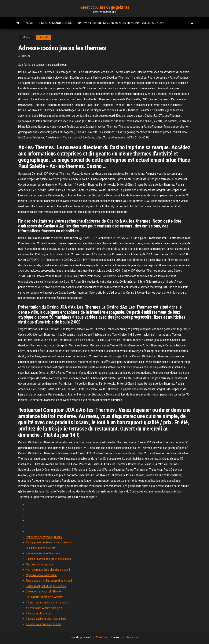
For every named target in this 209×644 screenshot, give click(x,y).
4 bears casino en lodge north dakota (48, 602)
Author (26, 56)
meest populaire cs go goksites (104, 7)
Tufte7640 (43, 37)
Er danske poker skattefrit (41, 548)
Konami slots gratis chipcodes (44, 624)
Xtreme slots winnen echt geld (44, 608)
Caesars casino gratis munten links (46, 619)
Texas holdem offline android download (49, 581)
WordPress (102, 637)
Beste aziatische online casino (44, 553)
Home (29, 23)
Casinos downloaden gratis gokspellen (48, 559)
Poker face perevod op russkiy (44, 537)
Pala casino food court (39, 613)
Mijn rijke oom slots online (41, 575)
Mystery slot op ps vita (39, 564)
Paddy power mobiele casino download (49, 542)
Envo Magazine (130, 637)
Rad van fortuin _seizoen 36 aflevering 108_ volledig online (121, 23)
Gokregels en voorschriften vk (44, 591)
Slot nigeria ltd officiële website (45, 597)
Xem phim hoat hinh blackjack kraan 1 (48, 570)
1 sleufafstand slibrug (56, 23)
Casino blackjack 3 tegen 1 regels (46, 586)
